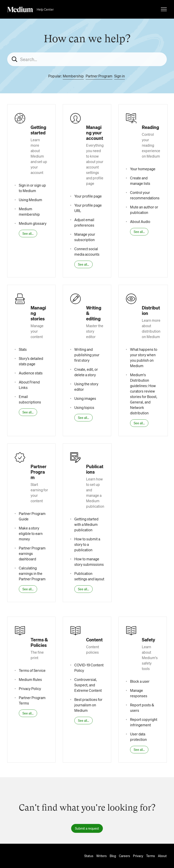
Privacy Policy (30, 689)
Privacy (138, 856)
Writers (101, 856)
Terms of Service (32, 670)
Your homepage (143, 169)
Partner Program (99, 76)
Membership (73, 76)
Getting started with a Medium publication (86, 524)
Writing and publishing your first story (87, 355)
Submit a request (87, 828)
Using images (85, 398)
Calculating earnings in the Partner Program (32, 573)
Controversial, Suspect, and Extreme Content (88, 685)
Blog (113, 856)
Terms (151, 856)
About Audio (140, 221)
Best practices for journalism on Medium (88, 705)
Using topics (84, 407)
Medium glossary (33, 223)
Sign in (120, 76)
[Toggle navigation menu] (164, 9)
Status (89, 856)
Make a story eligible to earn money (31, 533)
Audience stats (31, 373)
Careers (124, 856)
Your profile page (88, 196)
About (162, 856)
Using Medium (30, 200)
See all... (28, 233)
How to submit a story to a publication (87, 544)
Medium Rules (30, 679)
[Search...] (87, 59)
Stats (23, 349)
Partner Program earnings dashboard (32, 553)
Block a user (140, 681)
